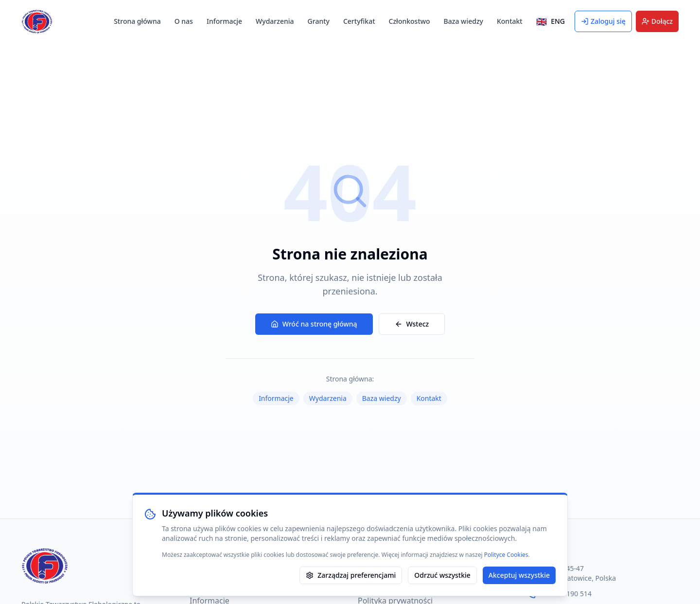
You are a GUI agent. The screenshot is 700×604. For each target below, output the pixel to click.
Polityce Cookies (506, 555)
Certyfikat (359, 21)
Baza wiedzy (464, 21)
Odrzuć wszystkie (442, 575)
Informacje (224, 21)
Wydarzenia (275, 21)
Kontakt (510, 21)
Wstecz (412, 324)
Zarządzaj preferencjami (351, 575)
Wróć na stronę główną (314, 324)
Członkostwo (410, 21)
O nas (184, 21)
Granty (319, 21)
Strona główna (137, 21)
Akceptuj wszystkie (519, 575)
